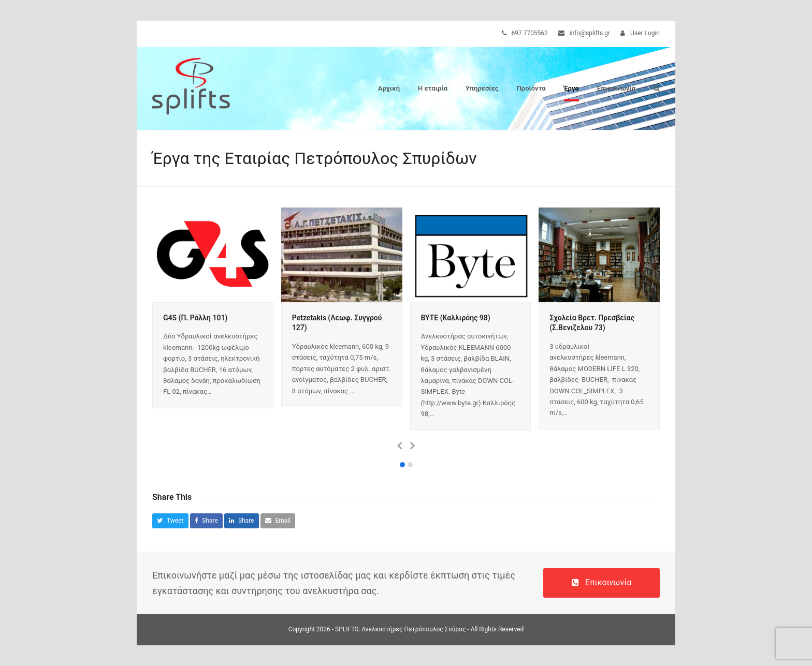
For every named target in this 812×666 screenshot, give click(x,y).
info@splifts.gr (590, 33)
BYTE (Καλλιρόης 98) (456, 318)
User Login (645, 33)
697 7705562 (530, 33)
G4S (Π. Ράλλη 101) (195, 318)
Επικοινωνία (602, 582)
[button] (657, 88)
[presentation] (400, 446)
